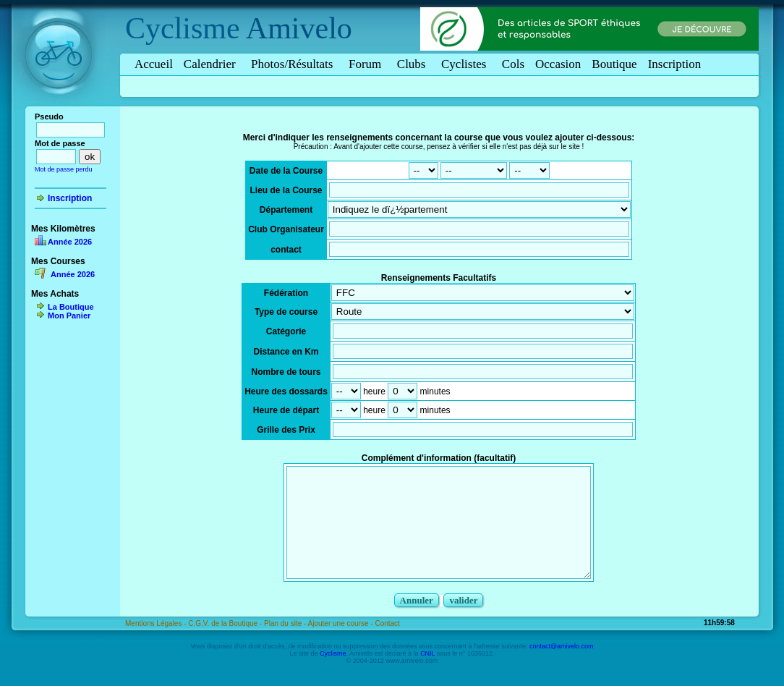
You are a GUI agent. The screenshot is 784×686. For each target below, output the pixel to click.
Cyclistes (466, 64)
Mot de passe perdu (64, 169)
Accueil (154, 64)
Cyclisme (183, 28)
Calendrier (212, 64)
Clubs (414, 64)
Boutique (614, 64)
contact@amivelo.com (562, 668)
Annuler (417, 622)
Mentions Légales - (157, 645)
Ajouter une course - (342, 645)
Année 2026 (70, 242)
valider (463, 622)
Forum (367, 64)
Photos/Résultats (294, 64)
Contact (387, 645)
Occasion (558, 64)
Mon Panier (69, 316)
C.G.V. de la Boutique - (226, 645)
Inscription (675, 64)
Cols (513, 64)
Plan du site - (286, 645)
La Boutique (71, 307)
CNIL (427, 675)
